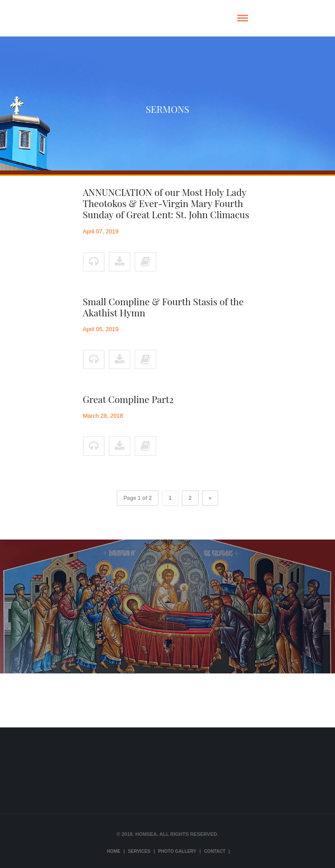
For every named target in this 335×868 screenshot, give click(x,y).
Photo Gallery (177, 851)
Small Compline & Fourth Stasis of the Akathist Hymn (163, 307)
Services (139, 851)
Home (114, 851)
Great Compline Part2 (128, 399)
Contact (215, 851)
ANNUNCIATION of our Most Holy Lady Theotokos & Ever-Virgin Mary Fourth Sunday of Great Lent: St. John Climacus (166, 203)
